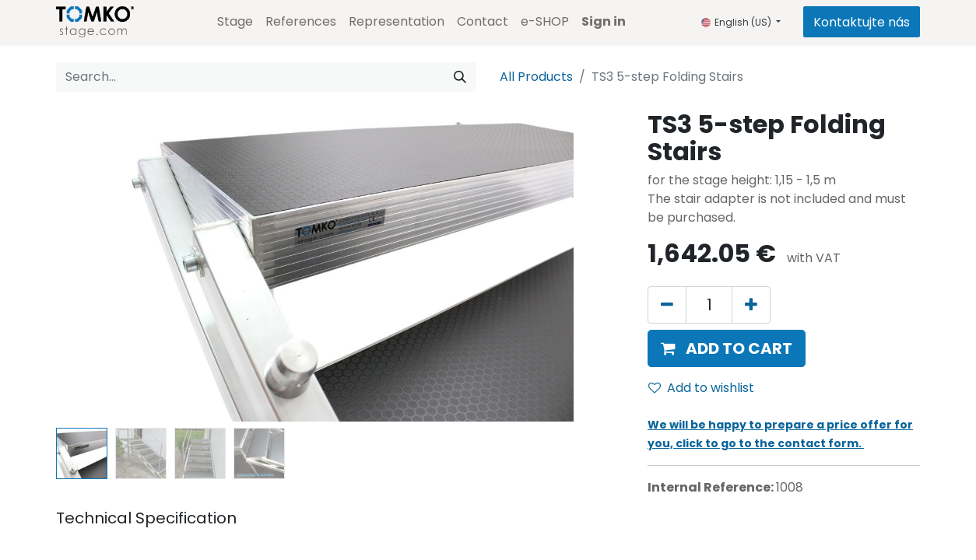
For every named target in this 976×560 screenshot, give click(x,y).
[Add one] (751, 305)
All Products (536, 77)
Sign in (604, 21)
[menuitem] (235, 22)
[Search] (460, 77)
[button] (727, 348)
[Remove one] (667, 305)
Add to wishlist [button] (701, 388)
